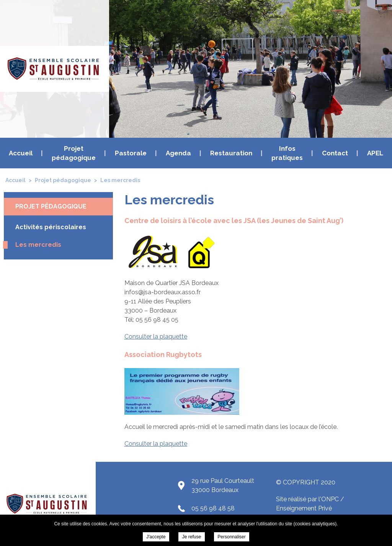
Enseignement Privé (304, 508)
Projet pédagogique (74, 153)
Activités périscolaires (51, 227)
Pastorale (131, 153)
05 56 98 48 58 (213, 508)
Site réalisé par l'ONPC (307, 499)
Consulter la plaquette (156, 337)
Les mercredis (38, 245)
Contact (335, 153)
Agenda (178, 153)
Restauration (231, 153)
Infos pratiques (287, 153)
